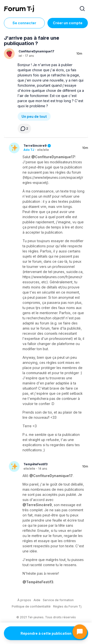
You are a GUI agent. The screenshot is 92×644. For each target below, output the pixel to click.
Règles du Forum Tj (67, 606)
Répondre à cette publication (46, 633)
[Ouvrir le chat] (80, 632)
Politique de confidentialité (31, 606)
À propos (24, 600)
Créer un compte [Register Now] (68, 23)
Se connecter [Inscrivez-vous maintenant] (24, 23)
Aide (37, 600)
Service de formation (58, 600)
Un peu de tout (34, 116)
